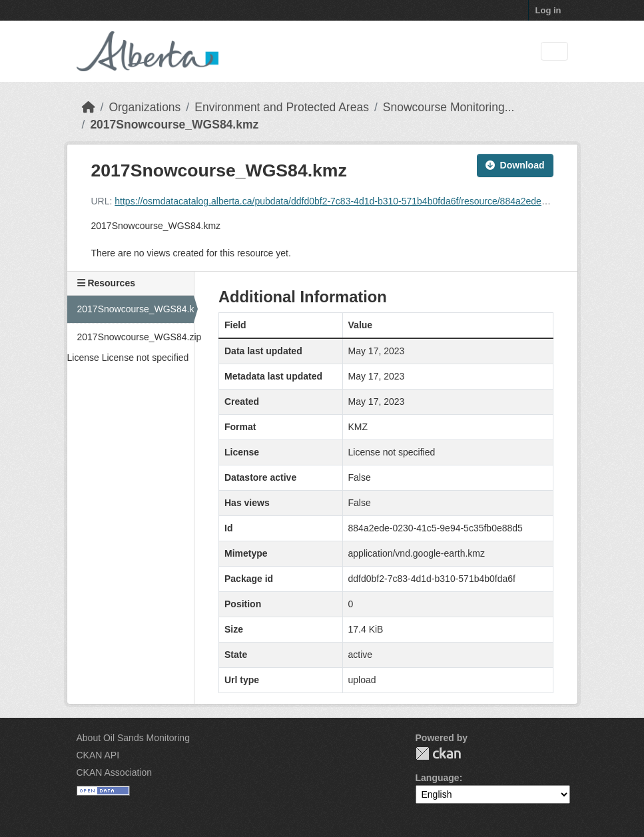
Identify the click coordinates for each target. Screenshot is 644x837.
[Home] (89, 107)
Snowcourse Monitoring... (449, 107)
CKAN (438, 753)
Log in (548, 10)
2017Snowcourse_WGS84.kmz (174, 125)
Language (438, 778)
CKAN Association (115, 772)
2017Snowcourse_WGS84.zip (136, 337)
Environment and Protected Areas (282, 107)
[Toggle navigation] (554, 52)
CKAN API (98, 755)
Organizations (145, 107)
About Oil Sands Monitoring (133, 738)
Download (515, 165)
